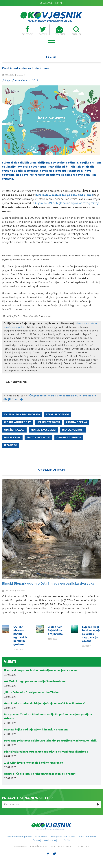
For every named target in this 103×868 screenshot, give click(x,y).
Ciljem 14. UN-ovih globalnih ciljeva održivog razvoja (67, 203)
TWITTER (43, 31)
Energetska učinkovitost (63, 837)
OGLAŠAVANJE (46, 3)
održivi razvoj (14, 430)
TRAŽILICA (77, 31)
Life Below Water (48, 422)
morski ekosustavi (43, 430)
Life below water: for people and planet (65, 195)
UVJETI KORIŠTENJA (61, 847)
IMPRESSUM (21, 847)
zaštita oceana (77, 422)
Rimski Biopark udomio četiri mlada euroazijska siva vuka (48, 584)
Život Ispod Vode (58, 415)
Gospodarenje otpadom (19, 837)
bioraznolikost (73, 430)
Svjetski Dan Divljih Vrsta (22, 415)
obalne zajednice (69, 438)
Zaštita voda (41, 837)
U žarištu (66, 840)
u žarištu (10, 445)
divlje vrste (12, 438)
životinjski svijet (38, 438)
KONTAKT (59, 3)
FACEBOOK (26, 31)
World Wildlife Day (17, 422)
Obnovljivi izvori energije (45, 840)
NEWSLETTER (59, 31)
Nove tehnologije (88, 837)
